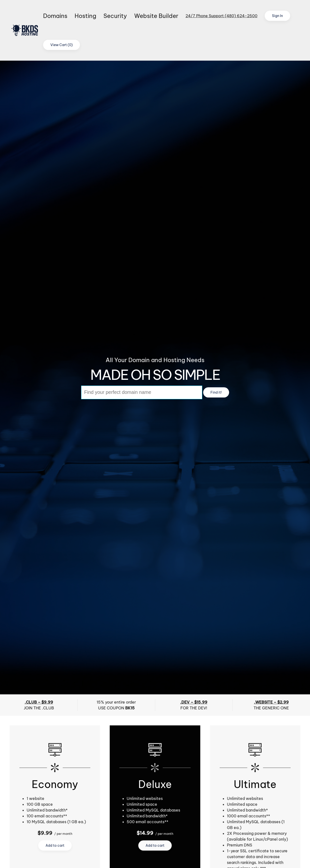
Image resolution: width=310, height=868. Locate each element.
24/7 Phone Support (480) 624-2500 (221, 16)
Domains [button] (55, 16)
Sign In (277, 16)
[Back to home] (26, 30)
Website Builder (156, 16)
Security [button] (115, 16)
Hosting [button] (85, 16)
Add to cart (55, 846)
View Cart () (62, 45)
